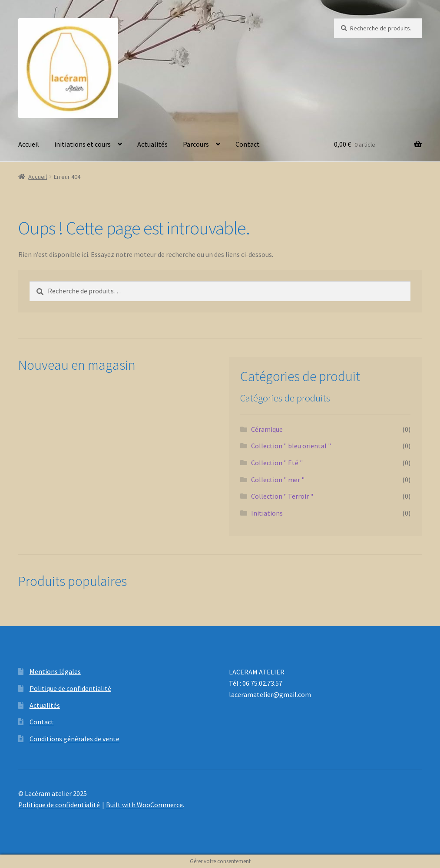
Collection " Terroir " (282, 496)
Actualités (152, 144)
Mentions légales (55, 671)
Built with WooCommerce (144, 805)
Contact (248, 144)
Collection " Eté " (277, 463)
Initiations (267, 513)
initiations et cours (83, 144)
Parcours (196, 144)
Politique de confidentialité (70, 688)
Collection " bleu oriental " (291, 446)
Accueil (29, 144)
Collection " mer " (278, 480)
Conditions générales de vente (74, 739)
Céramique (267, 429)
